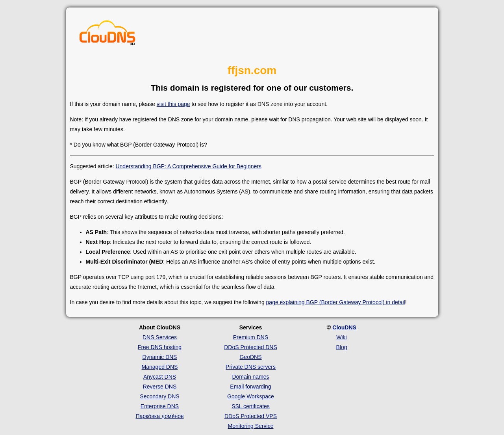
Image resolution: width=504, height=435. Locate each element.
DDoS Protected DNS (251, 347)
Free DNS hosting (160, 347)
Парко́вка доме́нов (160, 416)
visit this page (173, 104)
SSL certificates (251, 406)
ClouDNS (344, 327)
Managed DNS (160, 367)
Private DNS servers (251, 367)
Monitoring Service (251, 426)
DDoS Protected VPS (251, 416)
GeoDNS (250, 357)
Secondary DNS (159, 396)
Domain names (250, 377)
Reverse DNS (160, 387)
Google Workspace (251, 396)
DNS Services (160, 337)
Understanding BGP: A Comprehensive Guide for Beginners (188, 166)
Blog (341, 347)
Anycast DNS (160, 377)
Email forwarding (250, 387)
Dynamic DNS (160, 357)
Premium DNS (251, 337)
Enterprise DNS (160, 406)
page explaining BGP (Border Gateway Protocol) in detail (336, 302)
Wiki (341, 337)
